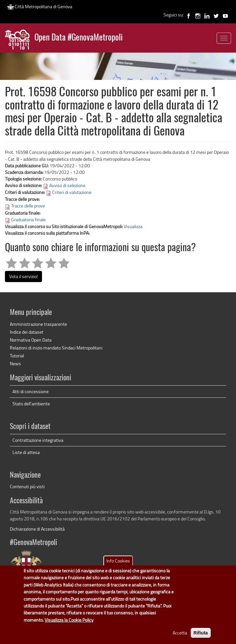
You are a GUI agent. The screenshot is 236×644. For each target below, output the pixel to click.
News (15, 363)
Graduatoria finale (28, 219)
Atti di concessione (31, 391)
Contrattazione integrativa (38, 440)
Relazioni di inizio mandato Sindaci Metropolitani (56, 348)
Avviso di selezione (67, 185)
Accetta (180, 637)
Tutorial (17, 356)
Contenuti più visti (27, 486)
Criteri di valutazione (72, 192)
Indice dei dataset (27, 332)
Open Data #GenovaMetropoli (79, 38)
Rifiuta (201, 637)
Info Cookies (118, 565)
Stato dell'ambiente (31, 404)
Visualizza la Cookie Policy (69, 624)
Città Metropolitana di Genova (39, 6)
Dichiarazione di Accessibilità (37, 529)
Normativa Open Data (31, 340)
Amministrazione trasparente (38, 324)
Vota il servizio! (23, 276)
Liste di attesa (26, 452)
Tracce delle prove (28, 206)
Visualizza (133, 226)
